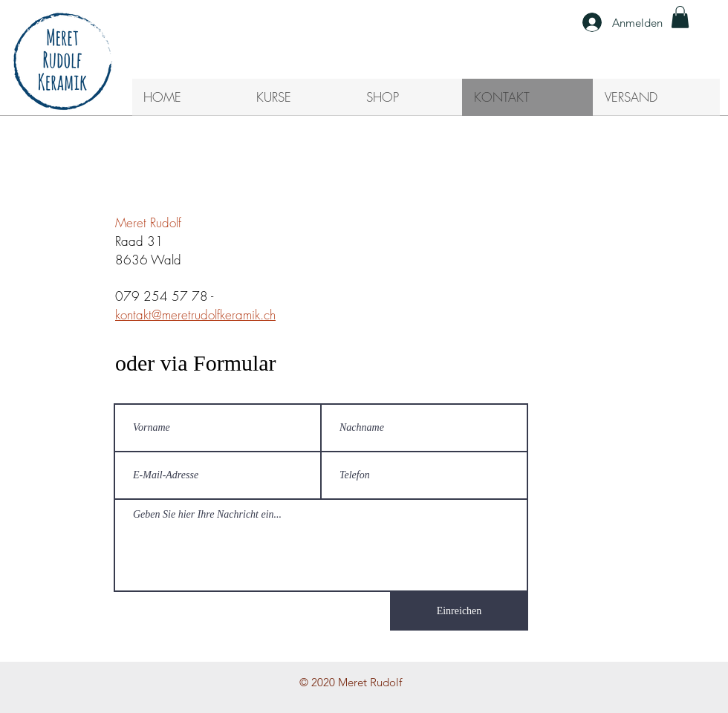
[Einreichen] (459, 611)
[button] (680, 17)
